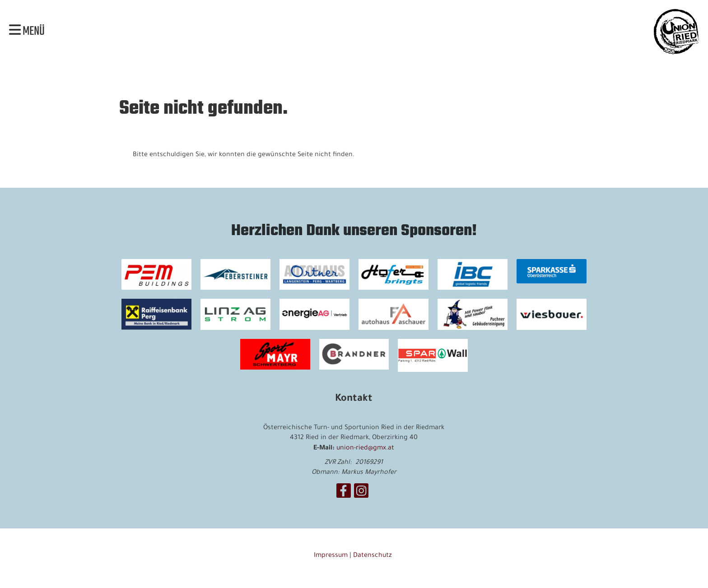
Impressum (331, 556)
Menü (27, 32)
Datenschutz (373, 556)
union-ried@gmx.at (365, 449)
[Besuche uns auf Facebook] (344, 495)
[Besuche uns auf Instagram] (361, 495)
